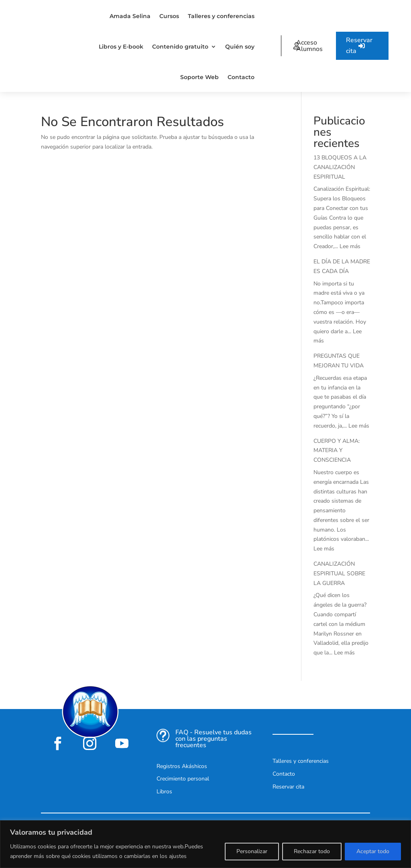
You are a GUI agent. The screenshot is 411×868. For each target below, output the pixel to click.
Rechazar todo (312, 851)
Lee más (350, 246)
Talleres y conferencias (221, 16)
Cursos (169, 16)
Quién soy (240, 47)
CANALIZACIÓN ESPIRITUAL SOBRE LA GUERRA (339, 574)
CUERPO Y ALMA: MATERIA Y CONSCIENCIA (337, 451)
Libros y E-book (121, 47)
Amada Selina (130, 16)
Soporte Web (199, 77)
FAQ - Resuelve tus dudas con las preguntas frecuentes (214, 739)
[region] (205, 844)
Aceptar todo (373, 851)
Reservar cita (359, 46)
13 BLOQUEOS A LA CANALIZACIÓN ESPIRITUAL (340, 167)
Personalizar (252, 851)
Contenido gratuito (180, 47)
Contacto (241, 77)
